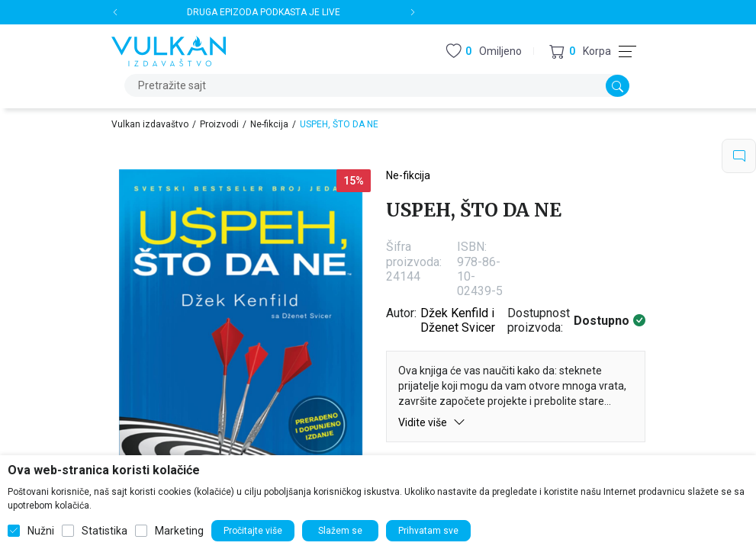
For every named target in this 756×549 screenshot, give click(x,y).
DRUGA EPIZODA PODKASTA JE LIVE (264, 12)
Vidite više (432, 422)
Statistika (105, 531)
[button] (580, 51)
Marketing (179, 531)
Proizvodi (219, 124)
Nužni (41, 531)
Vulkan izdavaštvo (150, 124)
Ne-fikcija (269, 124)
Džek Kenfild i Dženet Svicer (458, 320)
